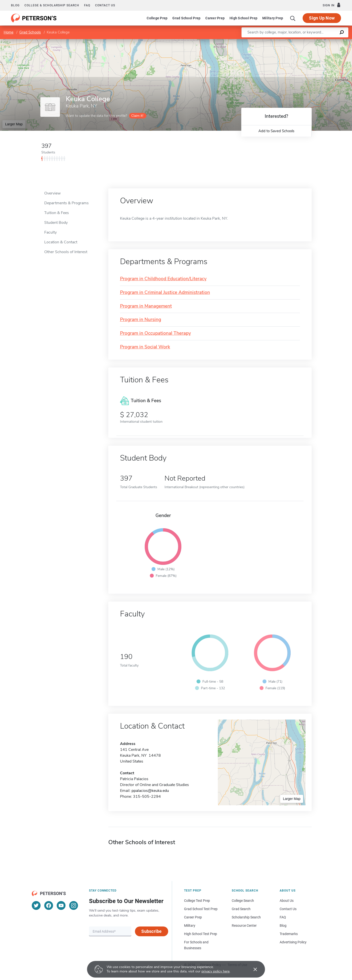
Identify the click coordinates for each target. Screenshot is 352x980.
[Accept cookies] (252, 969)
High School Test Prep (201, 934)
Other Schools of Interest (66, 252)
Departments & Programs (66, 203)
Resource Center (244, 926)
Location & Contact (61, 242)
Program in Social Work (145, 347)
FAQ (87, 5)
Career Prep (215, 18)
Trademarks (289, 934)
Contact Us (288, 909)
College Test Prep (197, 901)
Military (190, 926)
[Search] (293, 18)
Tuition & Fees (57, 213)
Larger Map (14, 124)
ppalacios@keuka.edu (150, 791)
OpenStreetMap (319, 41)
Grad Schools (30, 32)
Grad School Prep (186, 18)
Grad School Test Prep (201, 909)
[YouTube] (61, 905)
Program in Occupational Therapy (155, 333)
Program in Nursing (141, 320)
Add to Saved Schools (276, 131)
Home (9, 32)
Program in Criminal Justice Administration (165, 293)
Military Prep (273, 18)
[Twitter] (36, 905)
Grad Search (241, 909)
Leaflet (293, 41)
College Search (243, 901)
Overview (52, 193)
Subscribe (151, 931)
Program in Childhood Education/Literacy (163, 279)
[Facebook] (49, 905)
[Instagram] (74, 905)
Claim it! (137, 116)
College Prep (157, 18)
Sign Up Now (322, 18)
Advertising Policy (293, 942)
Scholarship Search (246, 917)
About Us (287, 901)
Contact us (105, 5)
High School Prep (243, 18)
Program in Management (146, 306)
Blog (15, 5)
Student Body (56, 223)
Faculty (50, 232)
